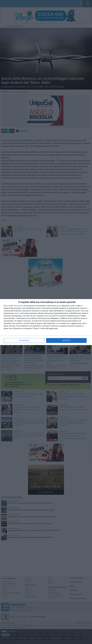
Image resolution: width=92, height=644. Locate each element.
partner (20, 306)
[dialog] (46, 322)
